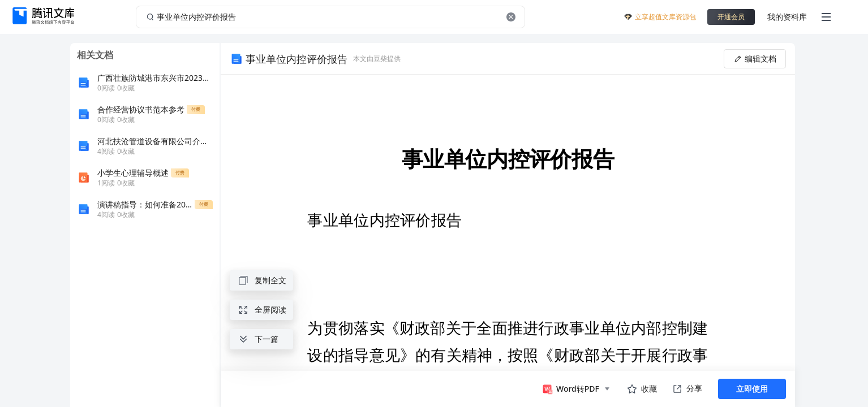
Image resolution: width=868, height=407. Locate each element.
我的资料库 (787, 17)
